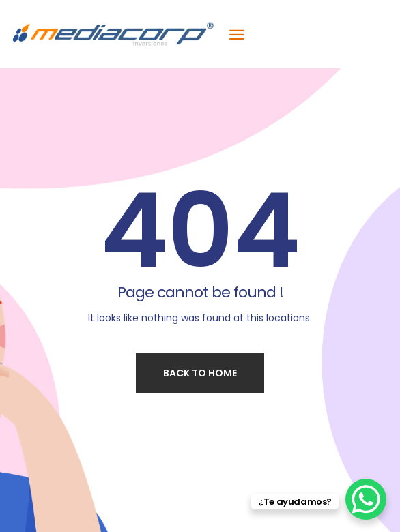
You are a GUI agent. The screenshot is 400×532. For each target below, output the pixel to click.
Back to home (200, 373)
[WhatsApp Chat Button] (366, 499)
